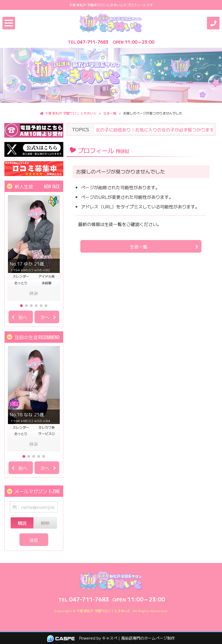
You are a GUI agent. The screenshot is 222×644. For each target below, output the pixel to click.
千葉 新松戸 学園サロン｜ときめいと (104, 611)
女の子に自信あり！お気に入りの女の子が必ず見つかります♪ (156, 129)
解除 (45, 523)
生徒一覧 (139, 247)
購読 (22, 523)
